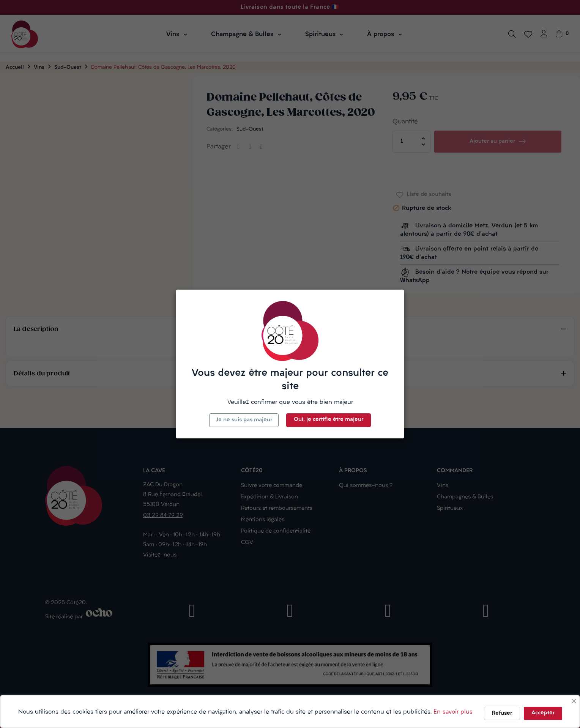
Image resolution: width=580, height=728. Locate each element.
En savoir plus (453, 712)
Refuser (502, 713)
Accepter (543, 713)
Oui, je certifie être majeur (329, 420)
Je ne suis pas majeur (244, 420)
